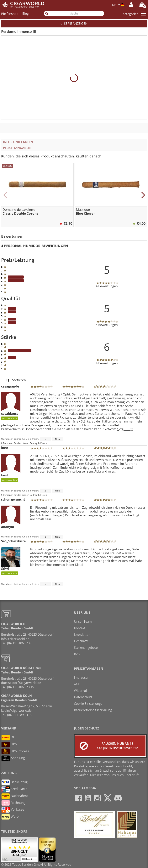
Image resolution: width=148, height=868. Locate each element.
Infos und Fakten (18, 142)
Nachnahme (15, 796)
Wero (10, 817)
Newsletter (82, 635)
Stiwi (11, 561)
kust (5, 448)
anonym (11, 517)
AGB (77, 684)
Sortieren (16, 380)
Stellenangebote (86, 648)
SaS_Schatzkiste (13, 541)
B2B (77, 654)
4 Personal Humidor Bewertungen (35, 246)
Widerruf (80, 691)
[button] (5, 195)
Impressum (82, 678)
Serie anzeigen (74, 24)
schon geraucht (13, 499)
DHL (9, 738)
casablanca (11, 406)
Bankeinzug (14, 782)
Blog (26, 14)
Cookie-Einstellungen (89, 704)
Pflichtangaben (17, 148)
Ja (45, 439)
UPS (9, 745)
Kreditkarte (14, 789)
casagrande (10, 386)
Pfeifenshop (10, 14)
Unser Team (83, 621)
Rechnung (13, 803)
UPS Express (15, 751)
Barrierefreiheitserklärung (93, 710)
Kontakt (80, 628)
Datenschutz (83, 697)
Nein (57, 439)
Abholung (13, 758)
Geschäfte (81, 641)
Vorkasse (13, 810)
